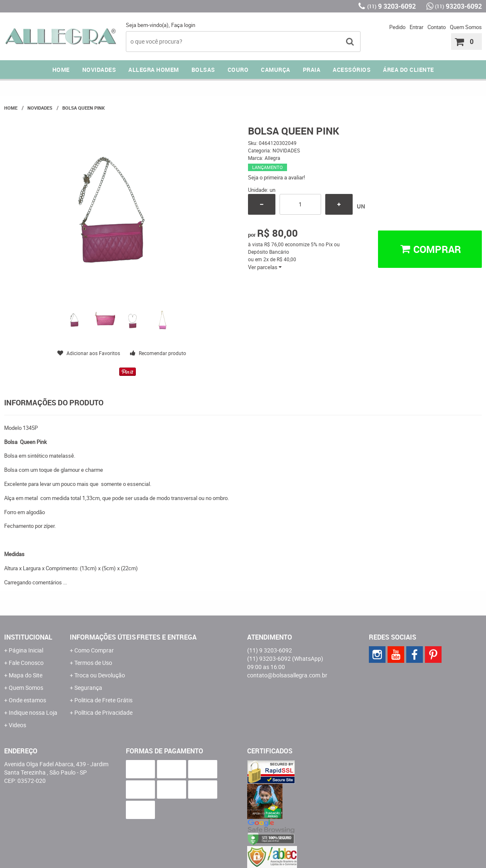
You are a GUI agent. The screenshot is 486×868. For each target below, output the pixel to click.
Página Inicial (26, 650)
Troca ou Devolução (100, 675)
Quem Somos (466, 27)
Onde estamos (27, 700)
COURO (238, 70)
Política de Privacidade (103, 712)
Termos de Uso (93, 663)
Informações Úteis (103, 637)
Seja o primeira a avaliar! (276, 177)
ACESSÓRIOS (352, 70)
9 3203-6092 (391, 6)
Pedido (397, 27)
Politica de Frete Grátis (103, 700)
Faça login (183, 25)
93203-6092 (458, 6)
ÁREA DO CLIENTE (409, 70)
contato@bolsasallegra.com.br (287, 675)
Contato (437, 27)
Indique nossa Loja (33, 712)
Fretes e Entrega (167, 637)
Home (61, 70)
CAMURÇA (276, 70)
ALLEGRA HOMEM (154, 70)
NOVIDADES (99, 70)
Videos (17, 725)
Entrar (416, 27)
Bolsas (203, 70)
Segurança (88, 688)
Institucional (28, 637)
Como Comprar (94, 650)
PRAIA (312, 70)
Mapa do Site (26, 675)
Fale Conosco (26, 663)
